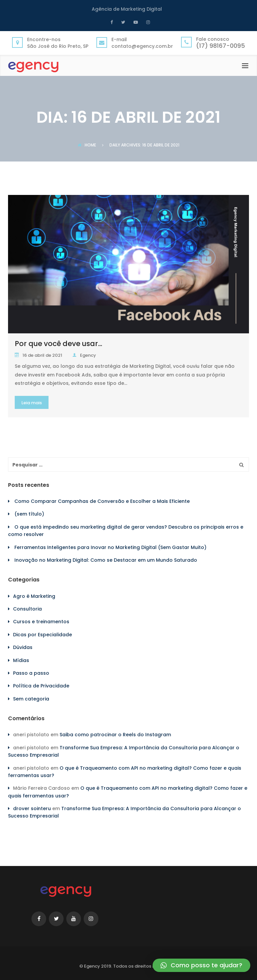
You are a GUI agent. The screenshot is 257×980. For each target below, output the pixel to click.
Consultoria (27, 609)
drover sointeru (32, 808)
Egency (84, 355)
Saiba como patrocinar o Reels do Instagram (115, 735)
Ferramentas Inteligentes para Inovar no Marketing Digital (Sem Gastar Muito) (110, 547)
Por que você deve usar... (58, 344)
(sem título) (29, 514)
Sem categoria (31, 699)
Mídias (21, 660)
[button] (201, 965)
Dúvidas (23, 647)
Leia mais (32, 403)
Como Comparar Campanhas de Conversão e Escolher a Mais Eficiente (102, 501)
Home (87, 145)
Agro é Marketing (34, 596)
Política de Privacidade (41, 686)
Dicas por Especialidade (42, 635)
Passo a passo (31, 673)
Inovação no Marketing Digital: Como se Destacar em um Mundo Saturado (106, 560)
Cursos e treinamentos (41, 622)
